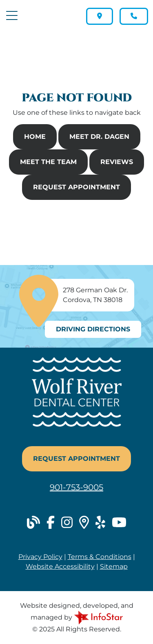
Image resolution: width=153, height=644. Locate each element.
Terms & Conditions (100, 557)
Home (35, 137)
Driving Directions (93, 329)
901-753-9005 (76, 487)
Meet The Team (48, 162)
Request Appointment (76, 187)
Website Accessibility (60, 566)
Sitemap (114, 566)
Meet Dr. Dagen (99, 137)
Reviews (117, 162)
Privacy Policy (40, 557)
